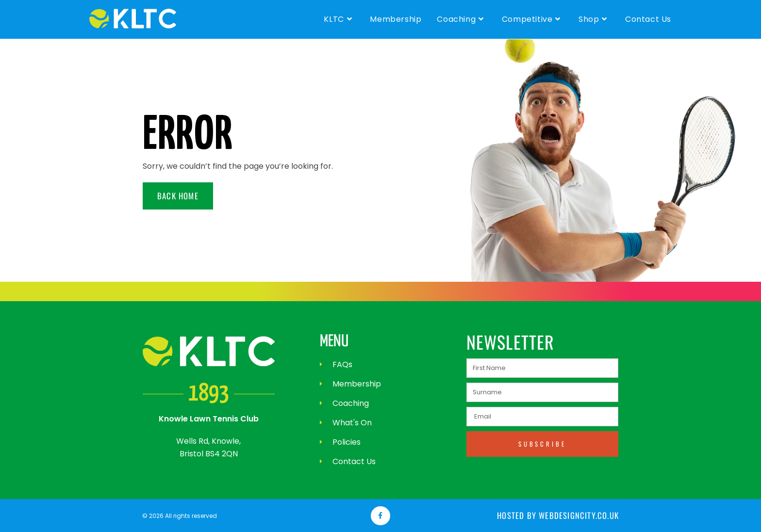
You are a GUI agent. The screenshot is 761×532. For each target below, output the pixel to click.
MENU (334, 342)
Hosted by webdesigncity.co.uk (560, 516)
